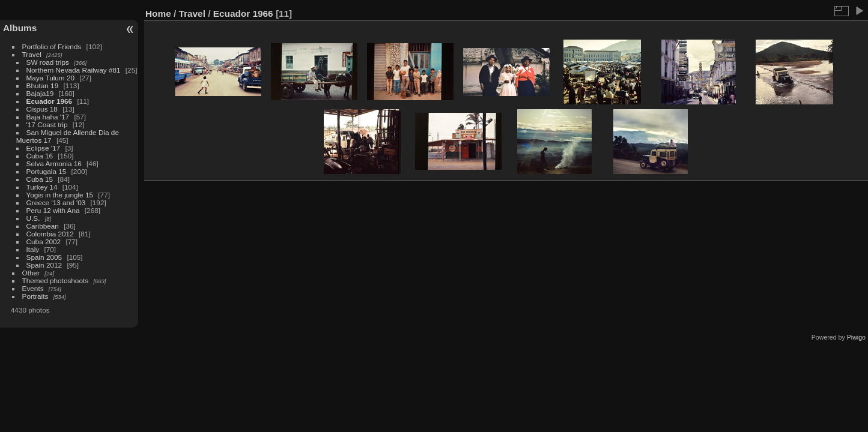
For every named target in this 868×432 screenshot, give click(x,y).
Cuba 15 (40, 179)
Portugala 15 (47, 171)
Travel (32, 54)
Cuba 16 (40, 156)
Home (158, 13)
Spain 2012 (44, 265)
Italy (33, 249)
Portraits (35, 296)
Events (33, 288)
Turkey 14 (42, 187)
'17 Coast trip (47, 124)
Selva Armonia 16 (54, 163)
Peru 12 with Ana (53, 210)
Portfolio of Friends (52, 46)
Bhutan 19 (43, 85)
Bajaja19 (40, 93)
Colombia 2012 (50, 234)
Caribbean (43, 226)
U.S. (33, 218)
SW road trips (48, 62)
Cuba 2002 (44, 241)
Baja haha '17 (48, 117)
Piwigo (856, 337)
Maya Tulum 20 (50, 78)
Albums (20, 28)
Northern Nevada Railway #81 (74, 70)
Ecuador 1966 (50, 101)
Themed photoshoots (56, 280)
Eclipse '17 (44, 148)
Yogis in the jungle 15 (60, 195)
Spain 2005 (44, 257)
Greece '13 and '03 (56, 202)
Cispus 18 (42, 109)
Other (31, 273)
